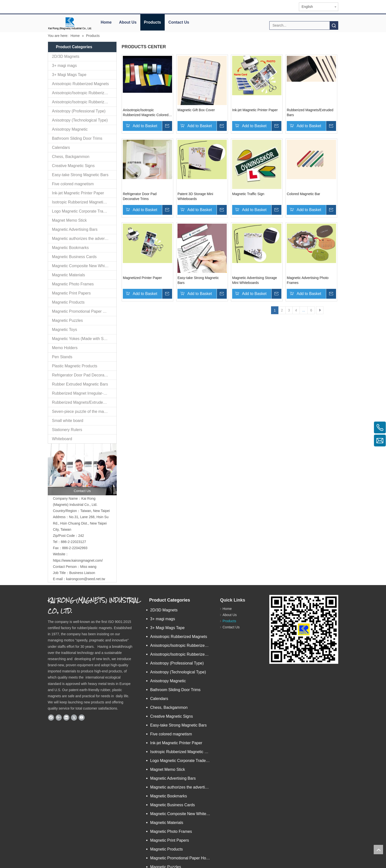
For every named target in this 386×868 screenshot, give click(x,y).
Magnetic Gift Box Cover (196, 110)
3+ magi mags (64, 66)
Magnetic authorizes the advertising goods (84, 239)
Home (106, 22)
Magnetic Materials (68, 275)
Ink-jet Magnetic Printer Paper (78, 193)
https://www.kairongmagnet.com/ (78, 517)
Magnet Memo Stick (69, 220)
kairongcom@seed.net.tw (86, 536)
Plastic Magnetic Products (75, 366)
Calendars (61, 147)
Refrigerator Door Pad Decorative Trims (84, 375)
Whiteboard (62, 439)
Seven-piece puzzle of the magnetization (84, 411)
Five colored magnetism (73, 184)
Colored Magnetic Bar (303, 194)
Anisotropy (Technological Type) (80, 120)
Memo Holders (65, 348)
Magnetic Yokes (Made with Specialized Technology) (84, 339)
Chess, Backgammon (71, 157)
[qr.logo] (273, 556)
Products (153, 22)
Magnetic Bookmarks (70, 248)
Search (334, 25)
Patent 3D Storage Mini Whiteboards (195, 196)
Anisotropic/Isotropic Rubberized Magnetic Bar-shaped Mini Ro (84, 93)
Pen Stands (62, 357)
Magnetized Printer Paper (142, 278)
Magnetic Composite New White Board (84, 266)
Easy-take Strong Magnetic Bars (80, 175)
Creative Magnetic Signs (73, 166)
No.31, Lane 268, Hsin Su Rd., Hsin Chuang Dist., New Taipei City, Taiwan (81, 480)
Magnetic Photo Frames (73, 284)
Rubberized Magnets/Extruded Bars (83, 402)
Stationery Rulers (67, 430)
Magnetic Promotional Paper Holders (84, 311)
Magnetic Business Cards (74, 257)
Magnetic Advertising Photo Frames (308, 280)
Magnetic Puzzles (67, 320)
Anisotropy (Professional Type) (79, 111)
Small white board (68, 421)
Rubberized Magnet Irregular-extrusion (84, 393)
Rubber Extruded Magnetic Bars (80, 384)
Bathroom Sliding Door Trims (77, 138)
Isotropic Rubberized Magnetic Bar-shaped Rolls (84, 202)
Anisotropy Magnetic (70, 129)
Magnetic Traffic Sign (248, 194)
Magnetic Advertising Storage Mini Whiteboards (255, 280)
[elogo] (70, 23)
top (378, 850)
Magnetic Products (68, 302)
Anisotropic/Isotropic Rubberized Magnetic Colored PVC (84, 102)
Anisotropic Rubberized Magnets (80, 84)
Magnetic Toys (64, 330)
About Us (128, 22)
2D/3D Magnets (66, 56)
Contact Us (179, 22)
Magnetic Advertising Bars (75, 229)
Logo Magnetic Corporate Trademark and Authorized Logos (84, 211)
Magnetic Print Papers (71, 293)
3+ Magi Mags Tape (69, 75)
